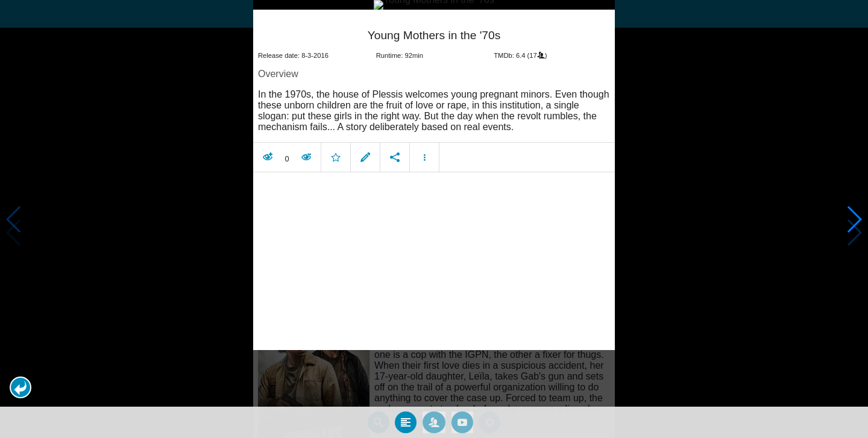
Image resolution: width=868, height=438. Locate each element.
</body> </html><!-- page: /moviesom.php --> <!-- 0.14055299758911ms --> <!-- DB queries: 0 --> (434, 219)
